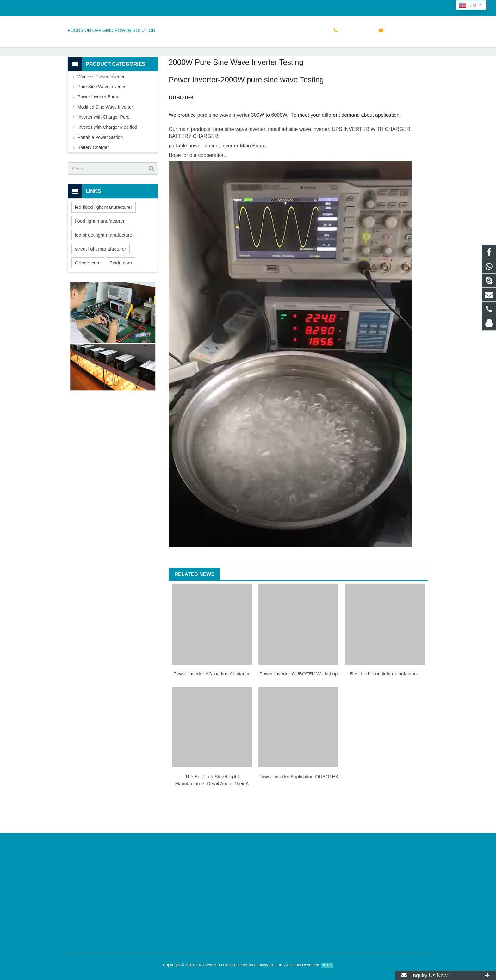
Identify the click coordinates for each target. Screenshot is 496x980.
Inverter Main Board (244, 174)
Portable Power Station (100, 165)
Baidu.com (121, 291)
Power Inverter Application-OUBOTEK (298, 805)
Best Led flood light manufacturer (385, 702)
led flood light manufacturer (104, 235)
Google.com (88, 291)
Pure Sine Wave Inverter (102, 115)
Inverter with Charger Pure (103, 145)
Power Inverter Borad (98, 125)
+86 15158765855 (90, 7)
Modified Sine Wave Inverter (105, 135)
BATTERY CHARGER (193, 164)
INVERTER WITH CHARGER (377, 157)
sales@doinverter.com (140, 7)
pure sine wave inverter (223, 143)
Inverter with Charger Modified (107, 155)
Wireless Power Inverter (101, 105)
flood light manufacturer (100, 249)
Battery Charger (93, 176)
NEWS (248, 55)
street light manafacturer (101, 277)
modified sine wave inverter (298, 157)
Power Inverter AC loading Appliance (212, 702)
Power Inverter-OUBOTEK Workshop (298, 702)
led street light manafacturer (104, 263)
